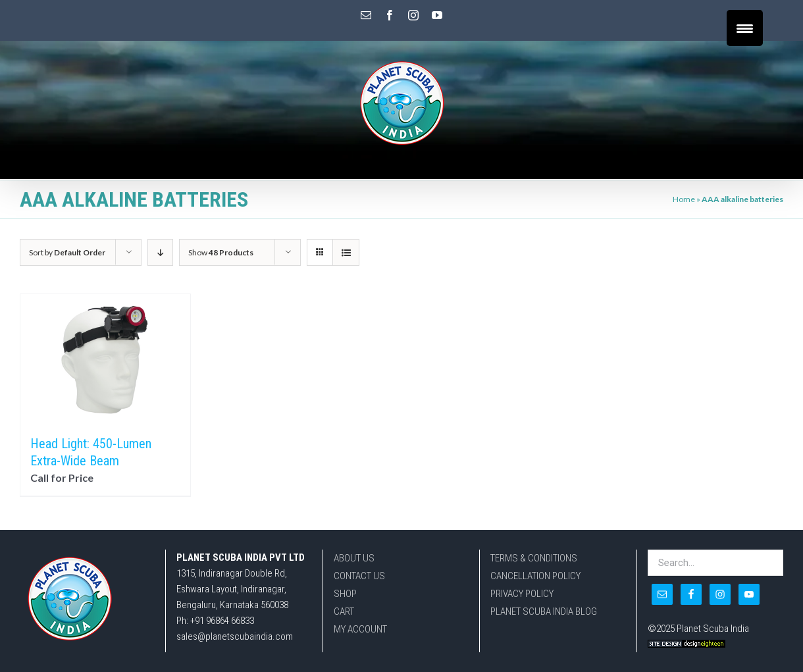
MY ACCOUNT (360, 629)
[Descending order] (160, 252)
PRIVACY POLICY (522, 594)
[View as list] (346, 252)
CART (344, 611)
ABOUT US (354, 558)
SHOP (345, 594)
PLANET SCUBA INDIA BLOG (544, 611)
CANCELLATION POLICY (535, 576)
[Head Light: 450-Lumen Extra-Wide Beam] (105, 358)
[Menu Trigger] (745, 28)
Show (221, 252)
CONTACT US (359, 576)
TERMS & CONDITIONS (534, 558)
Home (684, 199)
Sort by (67, 252)
